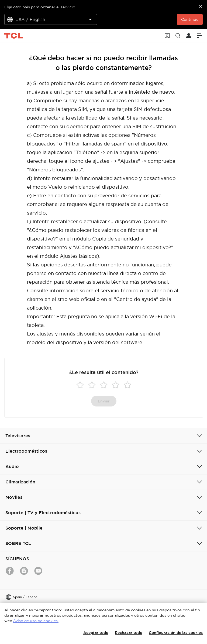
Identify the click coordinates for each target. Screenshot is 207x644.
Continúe (190, 19)
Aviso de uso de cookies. (36, 621)
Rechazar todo (129, 633)
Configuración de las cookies (176, 633)
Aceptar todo (96, 633)
